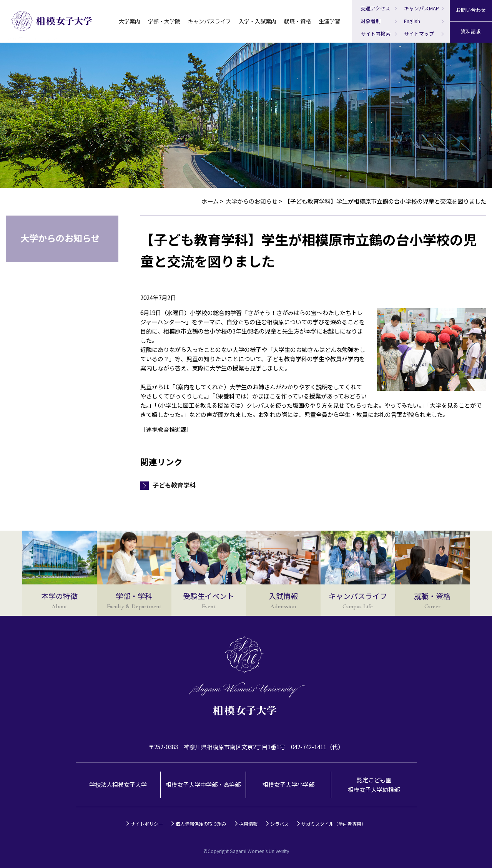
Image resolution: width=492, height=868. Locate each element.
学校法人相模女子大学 (118, 784)
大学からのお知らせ (252, 201)
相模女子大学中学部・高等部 (203, 784)
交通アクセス (375, 8)
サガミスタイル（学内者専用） (334, 824)
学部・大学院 (164, 21)
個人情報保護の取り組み (201, 824)
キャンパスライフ (209, 21)
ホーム (210, 201)
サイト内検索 (376, 34)
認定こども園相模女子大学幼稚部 (374, 784)
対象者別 (371, 21)
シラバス (279, 824)
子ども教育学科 (174, 485)
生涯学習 (329, 21)
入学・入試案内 (258, 21)
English (412, 21)
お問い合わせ (471, 10)
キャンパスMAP (421, 8)
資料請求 (471, 31)
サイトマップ (419, 34)
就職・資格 (298, 21)
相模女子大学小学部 (288, 784)
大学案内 (130, 21)
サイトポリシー (147, 824)
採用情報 (248, 824)
